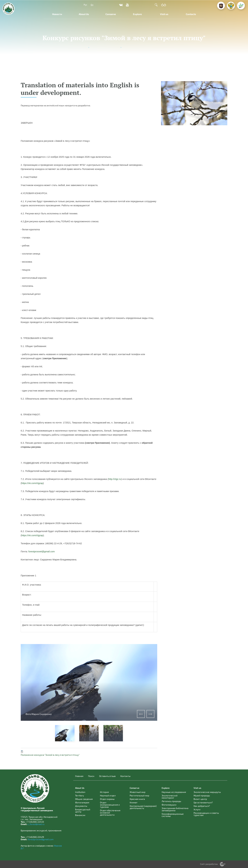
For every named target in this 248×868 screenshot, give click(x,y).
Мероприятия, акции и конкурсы (105, 47)
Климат (134, 802)
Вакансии (80, 815)
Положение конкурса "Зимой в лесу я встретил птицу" (50, 755)
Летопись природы (171, 801)
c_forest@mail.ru (36, 824)
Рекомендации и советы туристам (206, 814)
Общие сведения (84, 799)
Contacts (191, 14)
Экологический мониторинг (170, 797)
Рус (85, 5)
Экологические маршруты (207, 792)
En (92, 5)
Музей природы (202, 795)
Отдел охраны (107, 799)
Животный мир (138, 792)
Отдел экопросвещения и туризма (110, 805)
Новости (57, 14)
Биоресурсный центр (83, 811)
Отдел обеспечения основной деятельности (110, 813)
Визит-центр (200, 799)
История (104, 792)
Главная (79, 776)
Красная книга (137, 799)
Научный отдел (108, 795)
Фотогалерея (82, 802)
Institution (80, 792)
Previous (141, 714)
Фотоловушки (169, 805)
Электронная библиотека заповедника (175, 809)
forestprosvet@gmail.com (41, 839)
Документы (81, 806)
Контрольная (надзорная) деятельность (143, 807)
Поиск (91, 776)
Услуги (197, 809)
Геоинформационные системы (173, 815)
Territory (79, 795)
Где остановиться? (203, 802)
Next (150, 714)
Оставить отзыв (107, 776)
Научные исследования (174, 792)
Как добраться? (202, 806)
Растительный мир (139, 795)
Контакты (125, 776)
